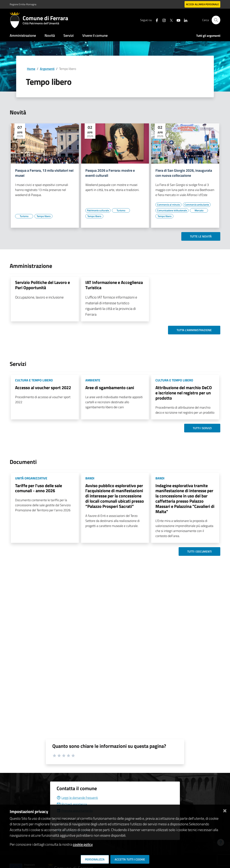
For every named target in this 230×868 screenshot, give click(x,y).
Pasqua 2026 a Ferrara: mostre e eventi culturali (110, 173)
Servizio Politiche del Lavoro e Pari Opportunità (42, 285)
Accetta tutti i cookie (130, 859)
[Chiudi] (225, 810)
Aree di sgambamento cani (110, 388)
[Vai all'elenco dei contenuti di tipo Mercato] (199, 210)
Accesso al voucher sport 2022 (43, 388)
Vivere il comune (95, 35)
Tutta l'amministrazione (194, 330)
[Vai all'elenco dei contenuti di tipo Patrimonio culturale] (98, 210)
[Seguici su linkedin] (184, 20)
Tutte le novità (201, 236)
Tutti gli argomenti (208, 36)
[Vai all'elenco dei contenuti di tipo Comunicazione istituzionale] (172, 210)
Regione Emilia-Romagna (23, 4)
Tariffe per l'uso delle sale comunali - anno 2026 (39, 488)
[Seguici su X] (170, 20)
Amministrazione (23, 35)
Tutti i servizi (202, 428)
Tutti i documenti (199, 551)
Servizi (69, 35)
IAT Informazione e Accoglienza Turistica (114, 285)
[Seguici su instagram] (163, 20)
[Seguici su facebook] (155, 20)
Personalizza (95, 859)
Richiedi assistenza (72, 804)
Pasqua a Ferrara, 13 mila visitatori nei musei (44, 173)
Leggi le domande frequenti (77, 798)
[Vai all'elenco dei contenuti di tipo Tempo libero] (43, 216)
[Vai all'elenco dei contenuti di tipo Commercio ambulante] (197, 205)
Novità (50, 35)
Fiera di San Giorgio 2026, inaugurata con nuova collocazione (184, 173)
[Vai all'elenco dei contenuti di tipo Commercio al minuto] (168, 205)
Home (31, 69)
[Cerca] (216, 20)
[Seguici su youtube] (177, 20)
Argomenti (47, 69)
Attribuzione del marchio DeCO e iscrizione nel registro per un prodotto (184, 393)
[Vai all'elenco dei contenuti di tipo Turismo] (24, 216)
